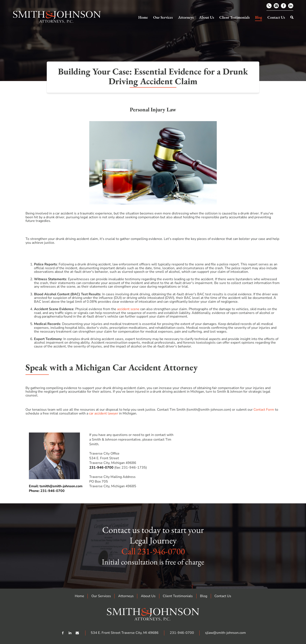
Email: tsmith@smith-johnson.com (56, 486)
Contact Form (264, 410)
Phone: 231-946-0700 (47, 491)
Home (79, 596)
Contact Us (223, 596)
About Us (148, 596)
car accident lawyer (104, 413)
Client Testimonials (178, 596)
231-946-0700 (101, 468)
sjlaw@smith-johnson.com (225, 633)
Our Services (101, 596)
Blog (204, 596)
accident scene (128, 309)
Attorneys (126, 596)
